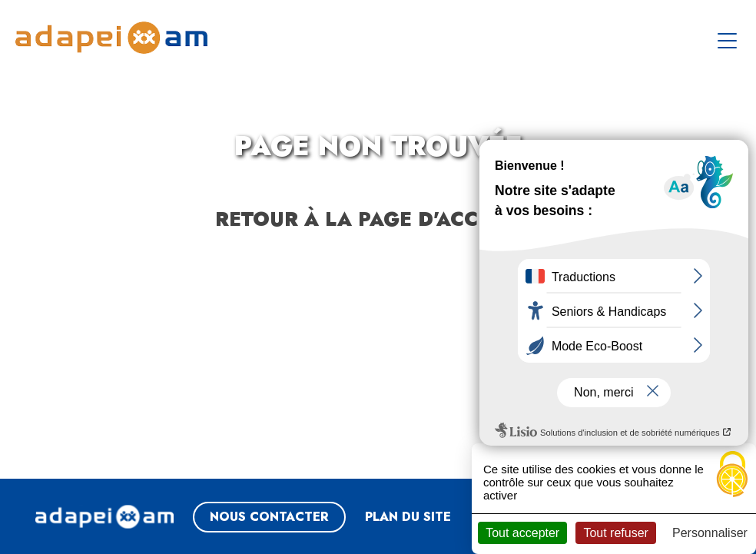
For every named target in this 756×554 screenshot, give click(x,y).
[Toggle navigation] (729, 38)
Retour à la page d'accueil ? (378, 219)
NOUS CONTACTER (269, 517)
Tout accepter (522, 533)
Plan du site (408, 517)
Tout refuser (615, 533)
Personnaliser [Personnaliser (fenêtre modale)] (710, 533)
